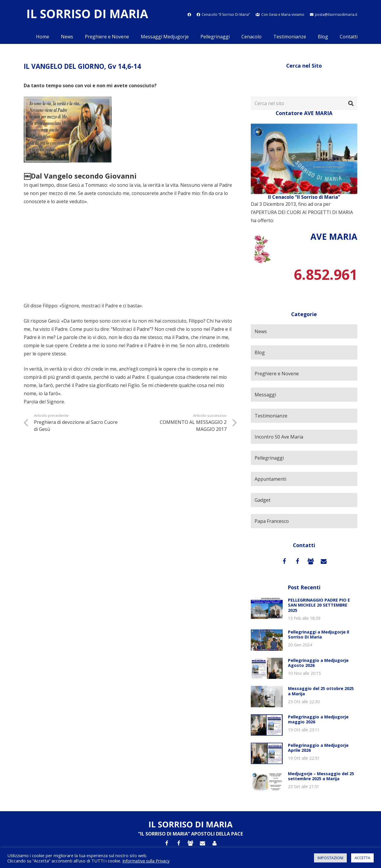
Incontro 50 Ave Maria (279, 437)
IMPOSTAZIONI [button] (330, 858)
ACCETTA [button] (362, 858)
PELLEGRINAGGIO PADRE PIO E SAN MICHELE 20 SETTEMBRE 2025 (319, 605)
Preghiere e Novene (277, 374)
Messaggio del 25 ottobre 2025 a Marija (321, 691)
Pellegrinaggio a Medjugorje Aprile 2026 (318, 748)
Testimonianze (271, 416)
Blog (260, 352)
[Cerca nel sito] (304, 103)
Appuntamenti (270, 479)
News (261, 331)
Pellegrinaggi (269, 458)
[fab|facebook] (189, 14)
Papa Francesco (272, 521)
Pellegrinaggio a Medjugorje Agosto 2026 (318, 663)
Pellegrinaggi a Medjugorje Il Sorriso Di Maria (319, 634)
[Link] (87, 15)
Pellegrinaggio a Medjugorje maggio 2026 (318, 719)
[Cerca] (351, 104)
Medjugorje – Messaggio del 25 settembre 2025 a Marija (321, 776)
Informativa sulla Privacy (146, 861)
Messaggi (265, 395)
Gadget (262, 500)
